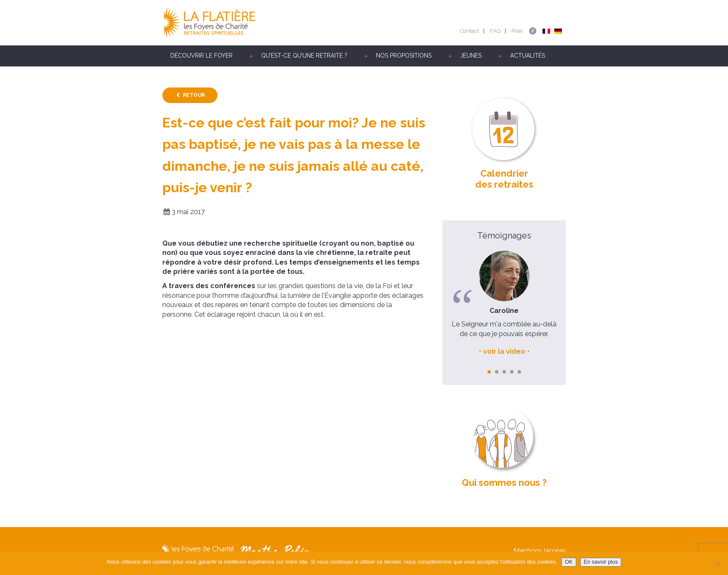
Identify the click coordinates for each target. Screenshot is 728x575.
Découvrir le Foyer (201, 56)
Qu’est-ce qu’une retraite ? (304, 56)
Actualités (528, 56)
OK (569, 562)
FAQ (495, 31)
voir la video (504, 351)
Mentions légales (540, 551)
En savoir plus (601, 562)
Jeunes (471, 56)
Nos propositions (404, 56)
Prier (517, 31)
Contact (470, 31)
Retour (194, 95)
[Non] (717, 563)
